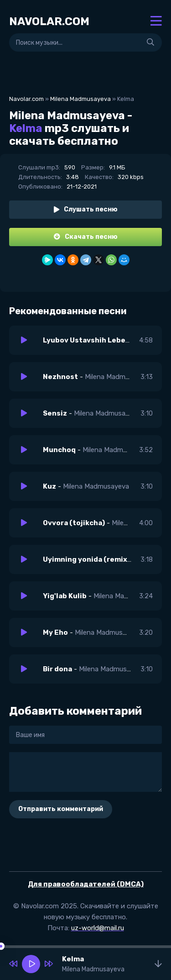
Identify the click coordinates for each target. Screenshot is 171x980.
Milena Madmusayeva (80, 99)
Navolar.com (26, 99)
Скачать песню (86, 237)
